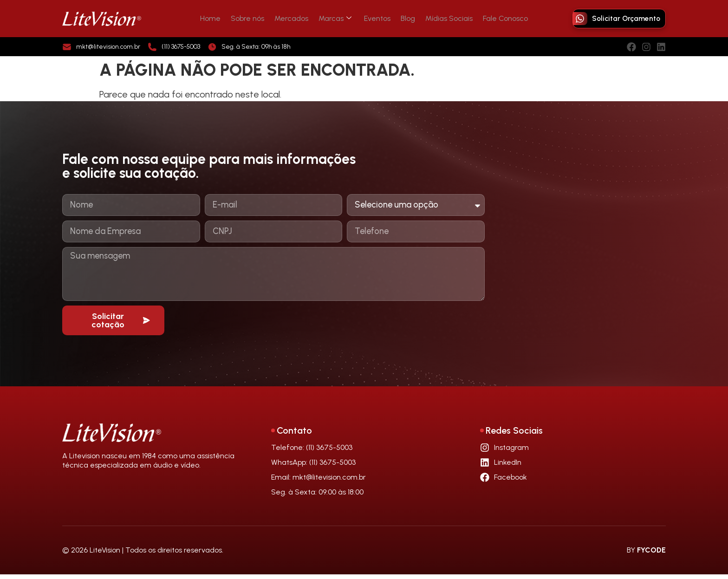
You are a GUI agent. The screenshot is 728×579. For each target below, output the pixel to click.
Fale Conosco (496, 18)
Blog (404, 18)
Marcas (336, 18)
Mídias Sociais (442, 18)
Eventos (376, 18)
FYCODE (651, 555)
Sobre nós (254, 18)
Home (220, 18)
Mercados (296, 18)
